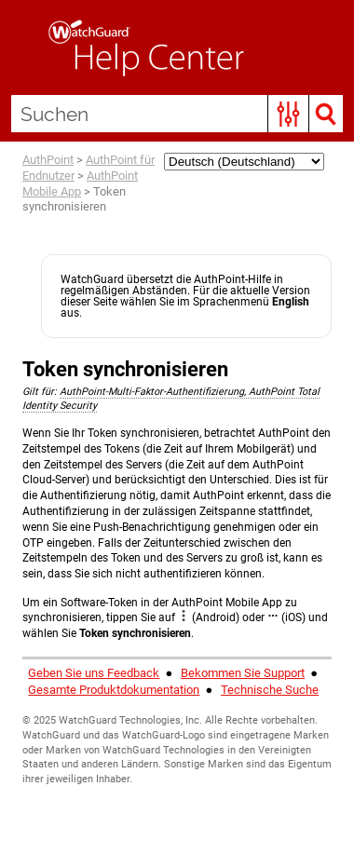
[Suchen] (177, 114)
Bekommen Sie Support (243, 673)
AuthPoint (48, 160)
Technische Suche (270, 690)
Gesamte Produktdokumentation (114, 690)
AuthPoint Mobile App (80, 183)
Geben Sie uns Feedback (94, 673)
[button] (288, 114)
